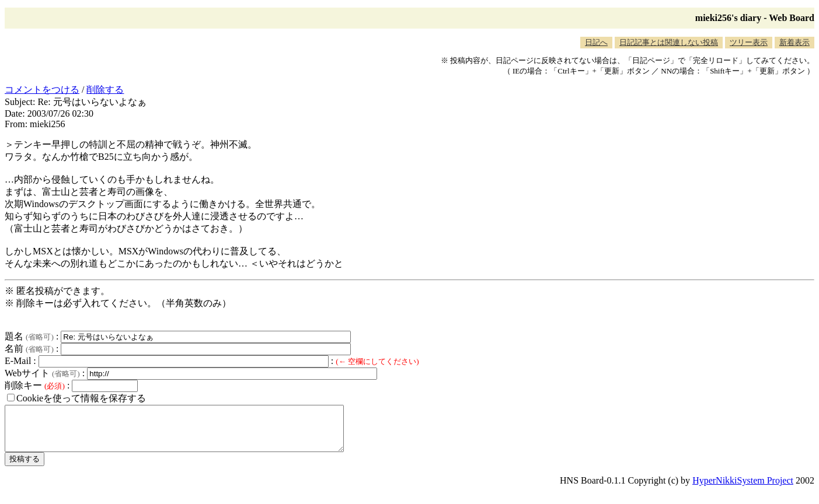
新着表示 (794, 42)
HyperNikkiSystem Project (743, 489)
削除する (105, 90)
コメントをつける (42, 90)
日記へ (596, 42)
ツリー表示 (749, 42)
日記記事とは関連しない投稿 (669, 42)
